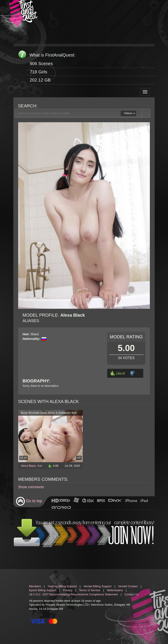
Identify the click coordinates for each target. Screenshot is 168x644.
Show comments (31, 487)
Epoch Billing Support (43, 590)
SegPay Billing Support (62, 586)
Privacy (68, 590)
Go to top (29, 501)
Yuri (40, 466)
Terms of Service (90, 590)
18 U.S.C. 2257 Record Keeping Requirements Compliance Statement (73, 594)
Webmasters (115, 590)
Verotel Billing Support (97, 586)
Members (35, 586)
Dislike (132, 373)
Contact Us (131, 594)
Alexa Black (28, 466)
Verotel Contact (128, 586)
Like (118, 373)
